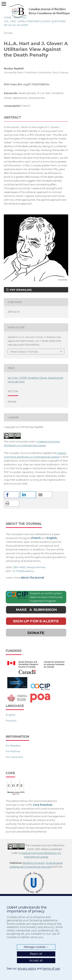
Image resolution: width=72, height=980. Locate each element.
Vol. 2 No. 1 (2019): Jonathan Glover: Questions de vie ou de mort (35, 23)
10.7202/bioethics (23, 571)
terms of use (51, 969)
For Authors (13, 751)
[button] (12, 495)
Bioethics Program (34, 863)
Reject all (36, 954)
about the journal (33, 578)
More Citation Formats (24, 352)
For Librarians (14, 757)
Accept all (36, 961)
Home (8, 17)
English (11, 715)
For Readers (13, 746)
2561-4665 (19, 567)
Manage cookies (36, 947)
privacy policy (27, 969)
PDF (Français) (20, 290)
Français (11, 720)
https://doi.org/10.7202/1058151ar (30, 84)
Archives (20, 17)
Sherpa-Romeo (36, 567)
